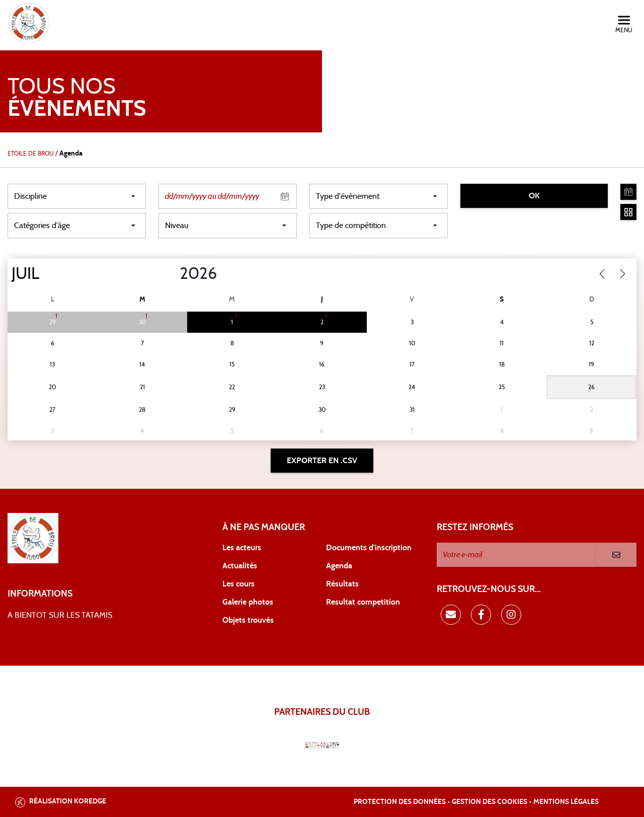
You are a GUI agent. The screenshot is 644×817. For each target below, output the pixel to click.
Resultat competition (363, 602)
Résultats (342, 584)
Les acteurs (242, 548)
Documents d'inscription (369, 548)
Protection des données (400, 802)
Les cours (238, 584)
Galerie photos (248, 602)
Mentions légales (566, 802)
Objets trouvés (248, 620)
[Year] (172, 274)
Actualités (240, 566)
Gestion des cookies (490, 802)
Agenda (339, 566)
